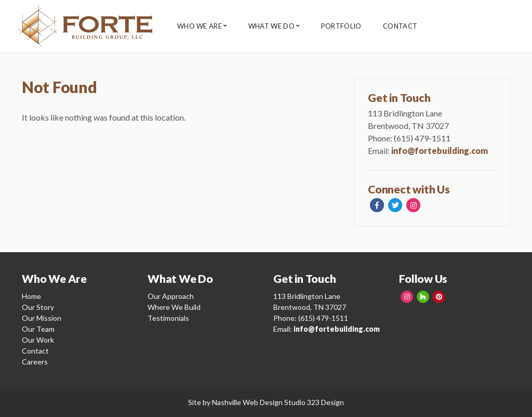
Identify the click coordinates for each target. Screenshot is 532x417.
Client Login (484, 26)
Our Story (38, 307)
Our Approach (171, 296)
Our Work (38, 340)
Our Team (38, 329)
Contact (410, 27)
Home (31, 296)
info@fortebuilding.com (440, 151)
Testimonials (168, 318)
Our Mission (42, 318)
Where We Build (174, 307)
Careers (35, 362)
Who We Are (199, 27)
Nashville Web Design (247, 402)
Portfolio (348, 27)
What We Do (275, 27)
